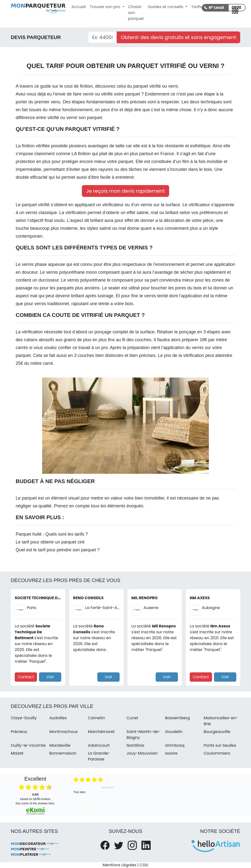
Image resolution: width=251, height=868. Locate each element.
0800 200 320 (236, 8)
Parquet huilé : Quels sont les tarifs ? (52, 534)
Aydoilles (58, 718)
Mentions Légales (119, 865)
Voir (50, 677)
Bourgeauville (217, 732)
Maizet (17, 753)
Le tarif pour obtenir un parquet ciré (50, 542)
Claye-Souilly (24, 718)
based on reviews (35, 797)
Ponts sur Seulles (220, 745)
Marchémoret (101, 732)
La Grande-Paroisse (99, 756)
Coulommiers (217, 753)
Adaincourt (99, 745)
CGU (144, 865)
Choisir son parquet (136, 13)
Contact (26, 677)
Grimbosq (175, 745)
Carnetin (96, 718)
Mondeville (60, 745)
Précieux (19, 732)
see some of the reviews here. (35, 803)
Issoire (171, 753)
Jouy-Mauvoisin (142, 753)
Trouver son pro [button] (106, 7)
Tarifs (196, 7)
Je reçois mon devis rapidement (125, 191)
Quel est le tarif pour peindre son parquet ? (58, 550)
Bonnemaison (63, 753)
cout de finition (78, 86)
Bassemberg (177, 718)
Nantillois (135, 745)
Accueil (79, 7)
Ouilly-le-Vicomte (28, 745)
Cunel (132, 718)
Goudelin (174, 732)
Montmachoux (63, 732)
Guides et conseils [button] (166, 7)
